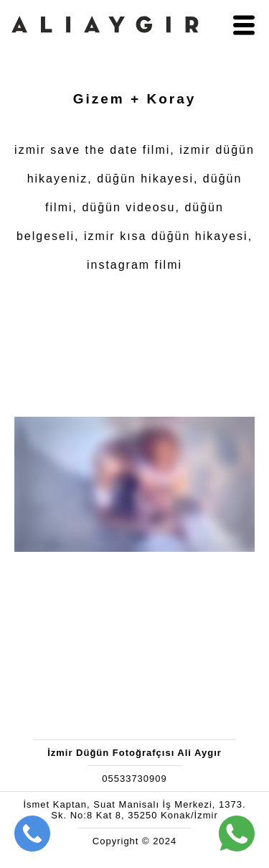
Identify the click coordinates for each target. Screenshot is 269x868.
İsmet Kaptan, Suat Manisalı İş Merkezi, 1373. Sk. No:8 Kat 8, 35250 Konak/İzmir (134, 810)
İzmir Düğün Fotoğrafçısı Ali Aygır (134, 753)
